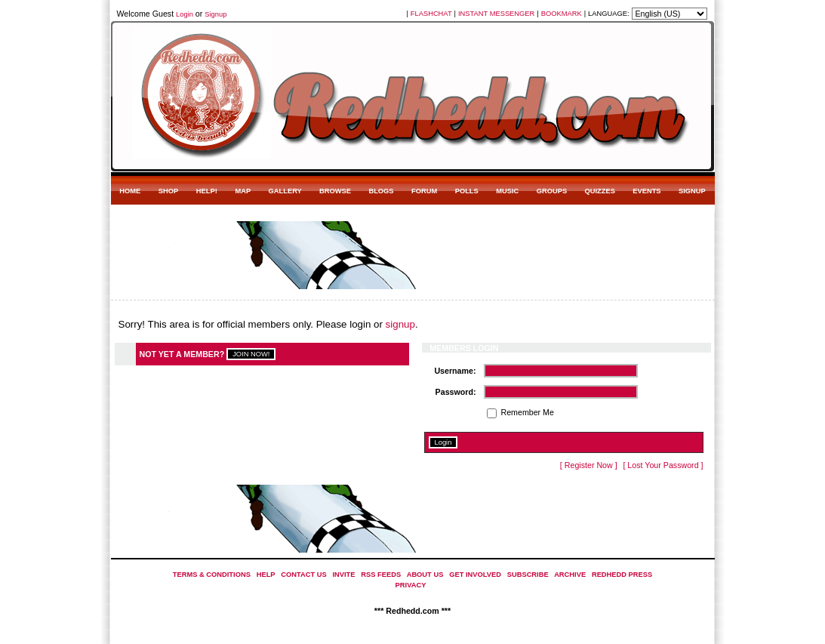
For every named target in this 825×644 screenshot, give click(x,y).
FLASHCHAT (431, 14)
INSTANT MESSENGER (496, 14)
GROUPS (552, 191)
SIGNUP (692, 191)
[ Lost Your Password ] (663, 465)
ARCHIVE (570, 575)
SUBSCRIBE (528, 575)
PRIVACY (411, 585)
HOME (130, 191)
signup (400, 324)
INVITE (343, 575)
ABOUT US (425, 575)
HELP (266, 575)
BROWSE (335, 191)
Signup (215, 14)
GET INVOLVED (475, 575)
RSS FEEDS (381, 575)
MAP (243, 191)
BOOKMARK (562, 14)
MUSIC (507, 191)
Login (185, 14)
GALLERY (285, 191)
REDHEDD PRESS (622, 575)
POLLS (467, 191)
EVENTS (646, 191)
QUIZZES (599, 191)
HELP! (207, 191)
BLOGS (381, 191)
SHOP (168, 191)
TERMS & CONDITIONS (212, 575)
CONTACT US (303, 575)
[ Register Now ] (589, 465)
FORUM (424, 191)
